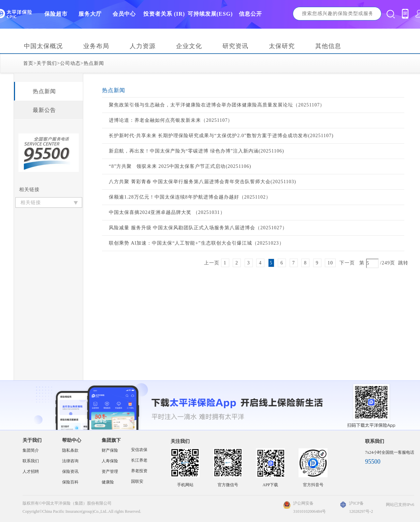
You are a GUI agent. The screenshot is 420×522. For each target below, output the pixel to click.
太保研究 (282, 46)
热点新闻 (94, 63)
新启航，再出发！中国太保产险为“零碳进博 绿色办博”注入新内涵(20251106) (197, 151)
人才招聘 (31, 472)
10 (330, 263)
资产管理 (110, 472)
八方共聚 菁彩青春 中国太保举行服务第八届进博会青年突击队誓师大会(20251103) (202, 182)
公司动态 (70, 63)
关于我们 (47, 63)
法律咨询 (70, 461)
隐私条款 (70, 450)
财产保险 (110, 450)
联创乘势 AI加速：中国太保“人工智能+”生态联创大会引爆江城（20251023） (197, 243)
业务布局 (96, 46)
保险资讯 (70, 472)
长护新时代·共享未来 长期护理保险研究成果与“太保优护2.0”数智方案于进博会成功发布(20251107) (221, 136)
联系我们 (31, 461)
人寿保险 (110, 461)
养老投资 (139, 471)
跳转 (403, 263)
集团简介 (31, 450)
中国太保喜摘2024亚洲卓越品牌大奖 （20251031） (167, 212)
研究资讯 (235, 46)
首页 (28, 63)
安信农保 (139, 450)
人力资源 (143, 46)
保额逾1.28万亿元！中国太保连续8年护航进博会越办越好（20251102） (190, 197)
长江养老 (139, 460)
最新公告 (44, 110)
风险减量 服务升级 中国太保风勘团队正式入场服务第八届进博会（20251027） (198, 228)
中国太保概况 (43, 46)
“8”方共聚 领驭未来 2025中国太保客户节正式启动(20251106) (180, 166)
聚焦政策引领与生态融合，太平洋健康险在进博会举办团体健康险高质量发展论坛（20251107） (217, 105)
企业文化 (189, 46)
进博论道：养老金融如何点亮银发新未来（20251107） (171, 120)
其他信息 (328, 46)
